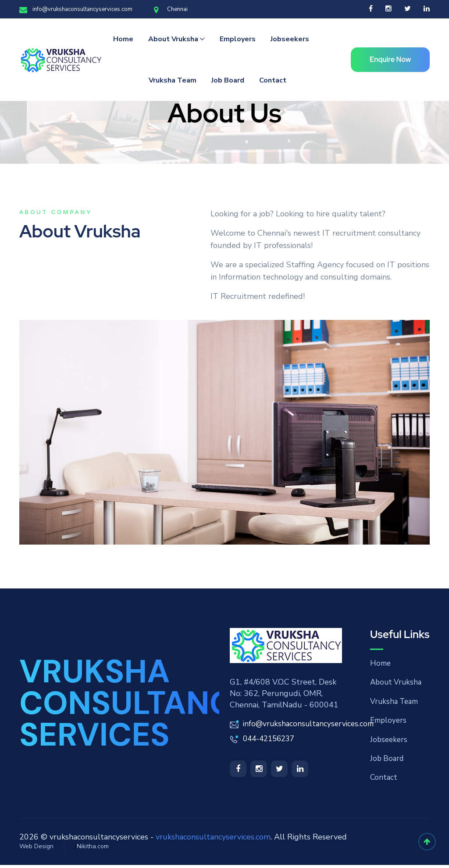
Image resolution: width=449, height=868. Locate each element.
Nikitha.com (93, 849)
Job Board (228, 80)
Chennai (171, 9)
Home (123, 39)
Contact (273, 80)
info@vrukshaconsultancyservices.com (76, 9)
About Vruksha (173, 39)
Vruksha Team (173, 80)
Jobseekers (290, 39)
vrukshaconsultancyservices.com (213, 840)
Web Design (36, 849)
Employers (238, 39)
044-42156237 (271, 738)
